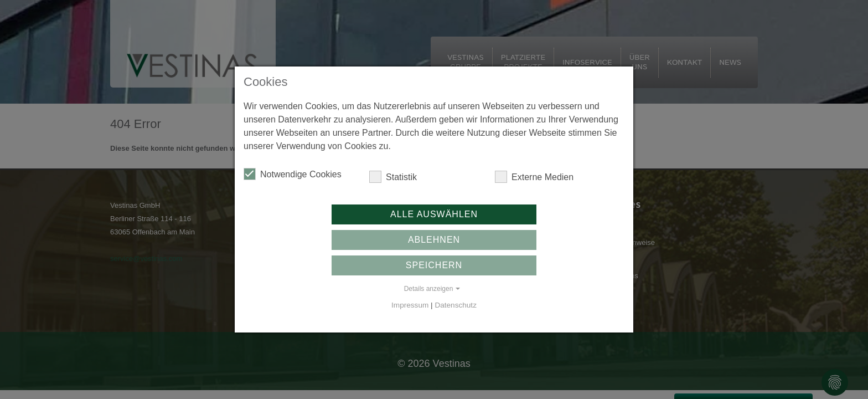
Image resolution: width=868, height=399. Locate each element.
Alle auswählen (434, 214)
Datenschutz (456, 305)
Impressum (410, 305)
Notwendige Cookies (293, 174)
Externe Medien (534, 177)
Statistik (393, 177)
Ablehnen (434, 240)
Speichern (434, 265)
